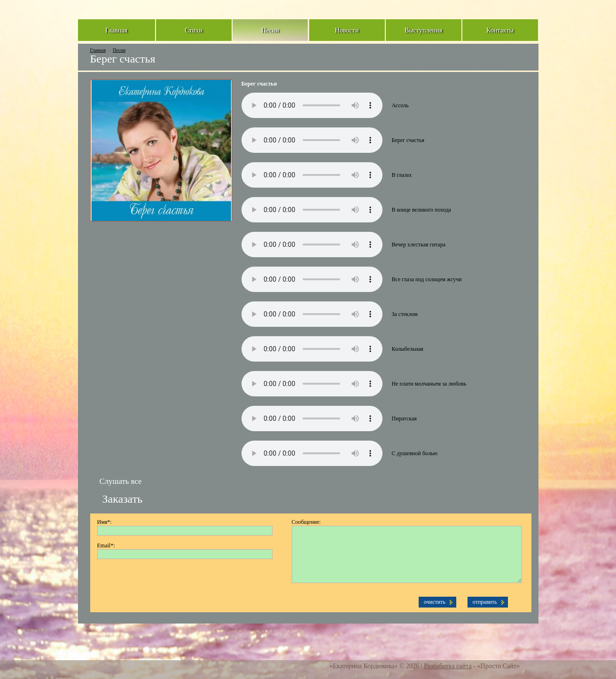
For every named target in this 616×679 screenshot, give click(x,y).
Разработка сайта (448, 666)
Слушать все (121, 481)
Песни (119, 50)
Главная (98, 50)
